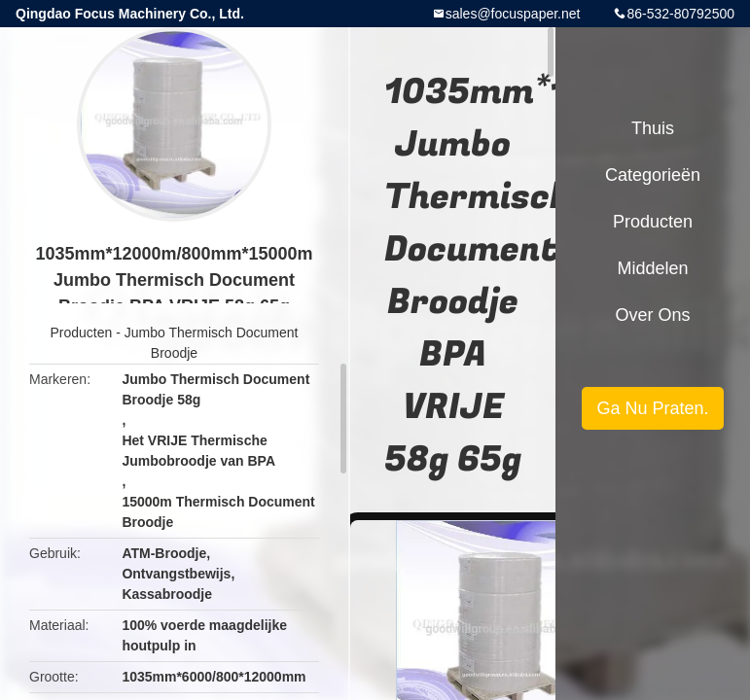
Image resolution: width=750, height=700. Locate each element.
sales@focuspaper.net (513, 14)
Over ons (652, 315)
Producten (82, 332)
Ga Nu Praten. (652, 408)
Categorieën (653, 175)
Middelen (652, 268)
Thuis (653, 128)
